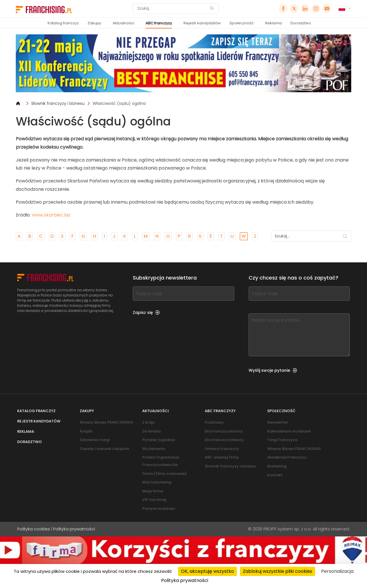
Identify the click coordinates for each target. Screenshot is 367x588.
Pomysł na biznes (159, 509)
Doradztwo (301, 23)
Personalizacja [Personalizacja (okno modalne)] (337, 571)
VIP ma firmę (154, 500)
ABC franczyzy (159, 23)
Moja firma (153, 491)
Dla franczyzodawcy (224, 440)
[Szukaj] (172, 9)
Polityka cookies (34, 529)
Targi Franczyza (282, 440)
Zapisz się (146, 312)
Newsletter (278, 422)
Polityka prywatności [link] (185, 580)
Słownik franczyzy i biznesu (58, 103)
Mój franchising (157, 482)
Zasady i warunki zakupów (105, 449)
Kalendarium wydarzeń (289, 431)
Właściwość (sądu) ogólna (119, 103)
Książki (86, 431)
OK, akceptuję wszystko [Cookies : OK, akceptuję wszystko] (207, 571)
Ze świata (151, 431)
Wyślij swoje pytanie (273, 370)
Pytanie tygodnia (159, 440)
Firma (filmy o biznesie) (164, 474)
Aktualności (123, 23)
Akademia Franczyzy (287, 457)
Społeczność (242, 23)
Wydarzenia (154, 449)
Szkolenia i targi (95, 440)
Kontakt (275, 475)
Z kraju (148, 422)
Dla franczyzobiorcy (224, 431)
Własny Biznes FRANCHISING (107, 422)
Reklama (274, 23)
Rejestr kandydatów (202, 23)
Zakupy (94, 23)
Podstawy (214, 422)
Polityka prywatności (74, 529)
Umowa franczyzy (222, 449)
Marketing (277, 466)
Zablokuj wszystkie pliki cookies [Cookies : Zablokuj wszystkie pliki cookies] (278, 571)
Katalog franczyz (63, 23)
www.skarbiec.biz (51, 215)
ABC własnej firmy (222, 457)
